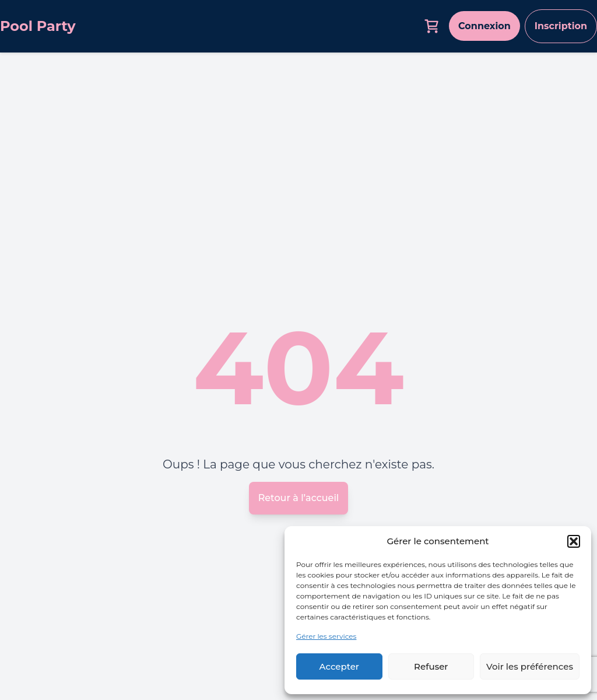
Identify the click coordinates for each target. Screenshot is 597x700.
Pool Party (38, 26)
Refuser (431, 666)
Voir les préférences (530, 666)
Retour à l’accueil (299, 498)
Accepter (339, 666)
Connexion (484, 26)
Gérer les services (326, 636)
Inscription (561, 26)
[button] (574, 541)
